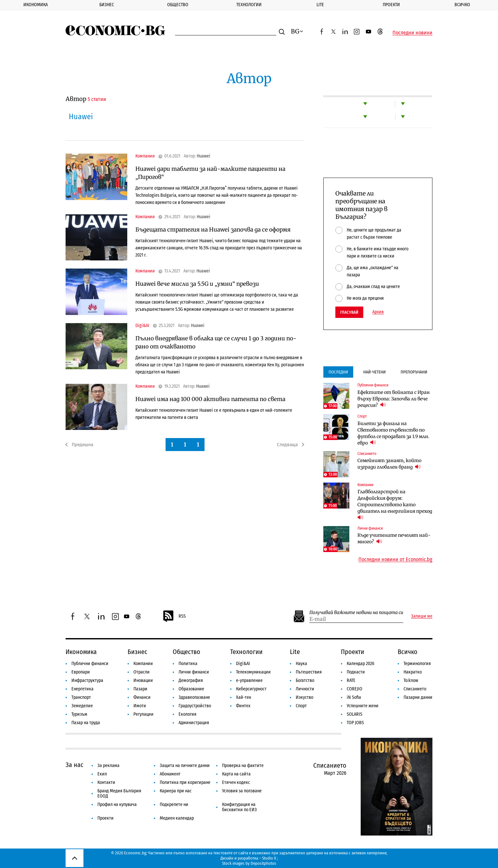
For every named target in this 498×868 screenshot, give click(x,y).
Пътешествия (309, 672)
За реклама (108, 766)
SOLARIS (355, 714)
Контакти (106, 782)
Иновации (143, 680)
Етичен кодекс (236, 782)
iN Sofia (354, 697)
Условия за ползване (242, 791)
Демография (191, 680)
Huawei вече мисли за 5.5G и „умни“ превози (197, 284)
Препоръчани (414, 372)
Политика (188, 664)
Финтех (243, 706)
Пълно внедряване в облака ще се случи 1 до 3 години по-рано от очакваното (216, 342)
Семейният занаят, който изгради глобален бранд (389, 464)
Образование (191, 689)
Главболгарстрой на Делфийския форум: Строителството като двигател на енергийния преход (395, 505)
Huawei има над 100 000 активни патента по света (210, 399)
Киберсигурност (251, 689)
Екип (102, 774)
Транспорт (81, 697)
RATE (351, 680)
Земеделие (82, 706)
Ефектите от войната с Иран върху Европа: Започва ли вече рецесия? (394, 399)
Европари (81, 672)
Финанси (142, 697)
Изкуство (305, 697)
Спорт (362, 416)
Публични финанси (373, 385)
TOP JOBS (355, 723)
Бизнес (107, 5)
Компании (145, 156)
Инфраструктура (87, 680)
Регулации (143, 714)
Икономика (36, 5)
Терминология (417, 664)
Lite (320, 5)
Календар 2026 (361, 664)
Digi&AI (142, 326)
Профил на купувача (117, 805)
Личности (305, 689)
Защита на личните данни (185, 766)
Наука (301, 664)
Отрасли (142, 672)
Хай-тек (244, 697)
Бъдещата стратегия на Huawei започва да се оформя (213, 230)
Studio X (269, 858)
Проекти (391, 5)
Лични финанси (370, 528)
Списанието (367, 454)
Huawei (204, 156)
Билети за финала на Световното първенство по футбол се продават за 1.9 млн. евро (393, 433)
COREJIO (355, 689)
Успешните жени (363, 706)
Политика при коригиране (185, 782)
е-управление (249, 680)
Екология (187, 714)
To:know (411, 680)
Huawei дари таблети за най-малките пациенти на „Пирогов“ (210, 173)
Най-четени (374, 372)
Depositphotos (263, 863)
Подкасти (356, 672)
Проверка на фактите (243, 766)
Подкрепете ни (174, 805)
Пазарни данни (418, 697)
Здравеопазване (194, 697)
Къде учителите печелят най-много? (394, 538)
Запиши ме (422, 616)
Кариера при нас (176, 791)
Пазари (140, 689)
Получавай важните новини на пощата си (356, 613)
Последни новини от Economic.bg (395, 560)
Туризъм (79, 714)
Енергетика (82, 689)
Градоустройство (195, 706)
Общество (178, 5)
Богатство (305, 680)
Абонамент (170, 774)
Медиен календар (177, 818)
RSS (174, 616)
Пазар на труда (86, 723)
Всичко (462, 5)
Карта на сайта (236, 774)
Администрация (194, 723)
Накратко (413, 672)
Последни (338, 372)
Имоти (140, 706)
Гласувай (349, 312)
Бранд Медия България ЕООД (119, 793)
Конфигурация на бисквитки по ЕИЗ (239, 807)
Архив (378, 312)
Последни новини (412, 33)
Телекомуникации (253, 672)
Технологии (249, 5)
